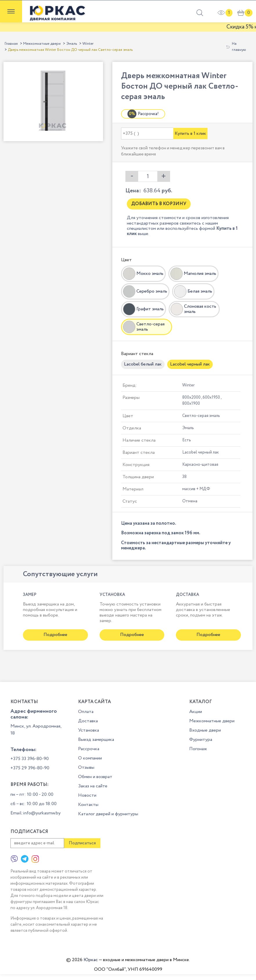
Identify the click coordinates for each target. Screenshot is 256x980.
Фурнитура (201, 740)
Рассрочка (89, 749)
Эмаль (72, 44)
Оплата (86, 712)
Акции (196, 712)
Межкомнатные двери (42, 44)
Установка (89, 730)
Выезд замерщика (96, 740)
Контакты (88, 805)
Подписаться (82, 843)
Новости (87, 795)
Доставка (88, 721)
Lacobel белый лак (143, 364)
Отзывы (86, 767)
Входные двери (205, 730)
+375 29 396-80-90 (30, 768)
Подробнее (55, 635)
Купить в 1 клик (190, 134)
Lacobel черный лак (190, 364)
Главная (11, 44)
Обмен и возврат (95, 777)
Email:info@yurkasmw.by (36, 813)
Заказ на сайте (93, 786)
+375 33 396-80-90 (30, 759)
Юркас (91, 960)
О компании (90, 758)
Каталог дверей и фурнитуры (108, 814)
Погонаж (198, 749)
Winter (88, 44)
